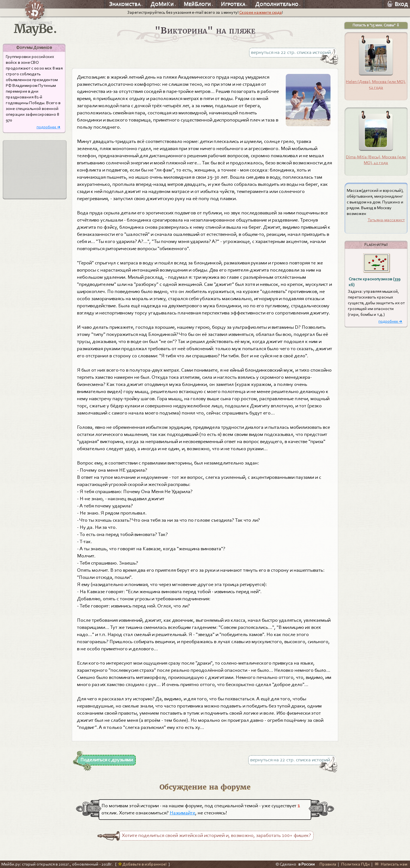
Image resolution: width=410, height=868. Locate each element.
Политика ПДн (356, 864)
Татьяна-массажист (386, 220)
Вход (397, 4)
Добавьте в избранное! (142, 864)
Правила (328, 864)
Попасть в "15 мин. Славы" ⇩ (376, 25)
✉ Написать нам (391, 864)
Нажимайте (182, 813)
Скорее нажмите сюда (261, 12)
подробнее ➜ (49, 127)
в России (307, 864)
